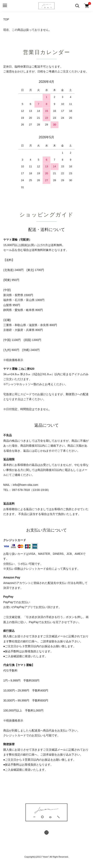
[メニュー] (5, 6)
